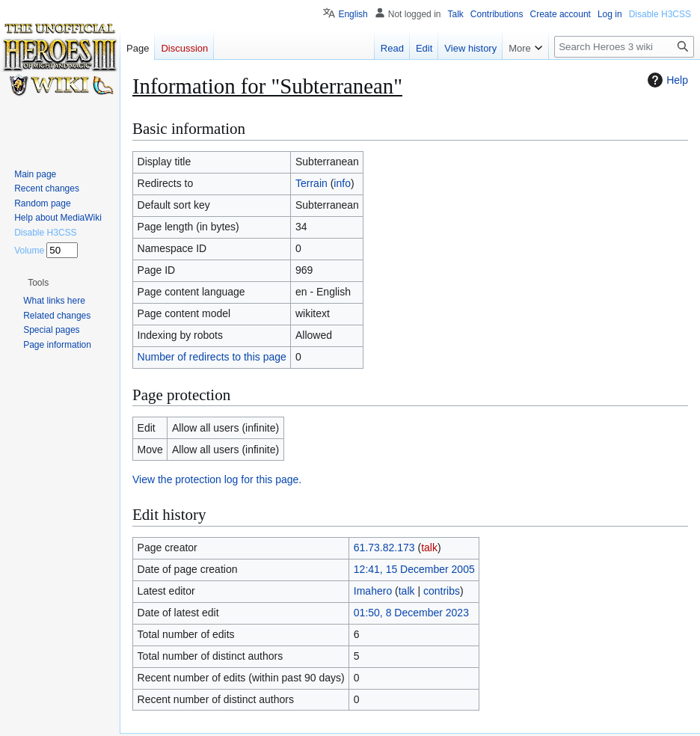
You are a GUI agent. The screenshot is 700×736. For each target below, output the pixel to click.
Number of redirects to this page (212, 357)
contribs (442, 591)
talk (429, 548)
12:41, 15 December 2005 (414, 569)
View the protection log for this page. (217, 479)
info (342, 183)
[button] (38, 283)
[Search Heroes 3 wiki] (624, 47)
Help (666, 80)
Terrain (311, 183)
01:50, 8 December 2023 (411, 613)
